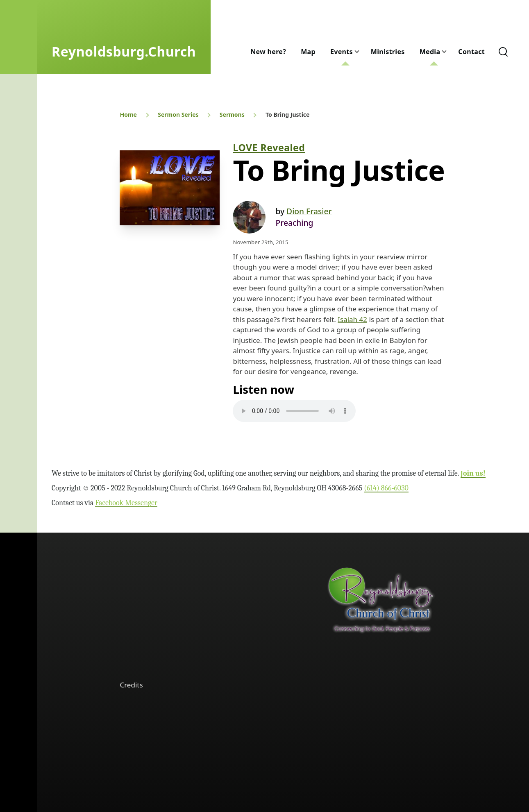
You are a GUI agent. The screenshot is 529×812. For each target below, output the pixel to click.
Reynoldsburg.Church (124, 51)
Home (128, 115)
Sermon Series (178, 115)
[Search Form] (503, 52)
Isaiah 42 (352, 319)
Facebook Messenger (126, 503)
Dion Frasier (309, 211)
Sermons (232, 115)
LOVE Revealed (269, 147)
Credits (131, 685)
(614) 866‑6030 (386, 488)
